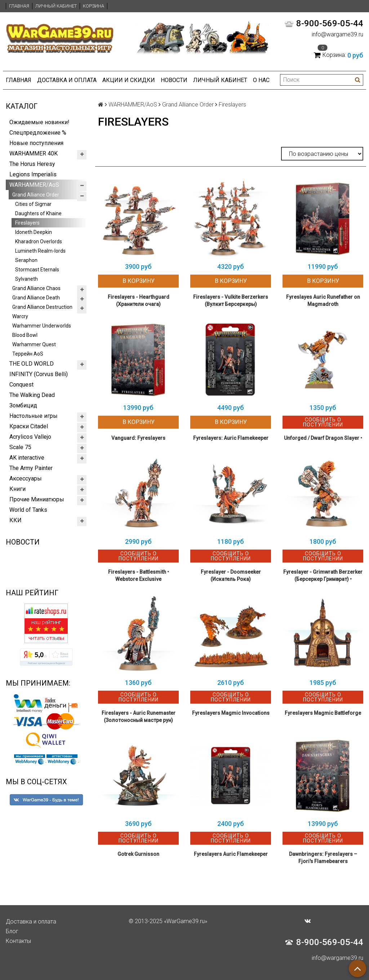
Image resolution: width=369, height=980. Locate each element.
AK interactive (27, 458)
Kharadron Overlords (39, 241)
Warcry (20, 316)
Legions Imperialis (33, 174)
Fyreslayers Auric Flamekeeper (231, 854)
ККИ (15, 520)
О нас (261, 80)
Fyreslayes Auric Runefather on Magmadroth (323, 301)
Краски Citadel (29, 426)
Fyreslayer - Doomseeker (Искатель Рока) (231, 575)
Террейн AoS (28, 354)
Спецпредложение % (38, 133)
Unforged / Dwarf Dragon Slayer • (323, 438)
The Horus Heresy (32, 164)
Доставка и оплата (67, 80)
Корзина (94, 6)
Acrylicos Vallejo (30, 437)
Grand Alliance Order (36, 195)
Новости (174, 80)
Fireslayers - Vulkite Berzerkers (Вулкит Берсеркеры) (231, 301)
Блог (12, 931)
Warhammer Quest (34, 344)
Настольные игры (34, 416)
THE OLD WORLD (32, 364)
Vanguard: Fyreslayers (138, 438)
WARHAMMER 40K (34, 153)
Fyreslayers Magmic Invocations (231, 713)
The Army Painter (31, 468)
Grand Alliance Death (36, 298)
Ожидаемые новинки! (39, 122)
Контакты (18, 941)
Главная (19, 6)
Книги (17, 489)
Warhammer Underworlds (42, 326)
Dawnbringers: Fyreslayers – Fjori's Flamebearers (323, 858)
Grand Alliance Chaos (36, 288)
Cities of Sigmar (33, 204)
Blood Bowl (25, 335)
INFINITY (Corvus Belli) (39, 374)
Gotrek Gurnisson (138, 854)
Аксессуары (26, 478)
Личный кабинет (56, 6)
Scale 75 (20, 447)
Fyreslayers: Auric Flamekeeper (231, 438)
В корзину (139, 281)
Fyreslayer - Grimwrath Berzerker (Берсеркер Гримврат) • (323, 575)
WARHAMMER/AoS (34, 185)
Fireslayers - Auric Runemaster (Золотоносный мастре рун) (139, 717)
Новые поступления (36, 143)
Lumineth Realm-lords (40, 251)
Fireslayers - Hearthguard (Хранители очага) (139, 301)
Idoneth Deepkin (34, 232)
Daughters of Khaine (38, 213)
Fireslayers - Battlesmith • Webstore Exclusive (139, 575)
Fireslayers (27, 223)
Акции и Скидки (129, 80)
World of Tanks (28, 510)
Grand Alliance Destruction (42, 307)
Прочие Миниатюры (37, 499)
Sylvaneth (26, 279)
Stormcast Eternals (37, 270)
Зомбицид (23, 405)
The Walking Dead (32, 395)
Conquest (21, 385)
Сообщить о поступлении (323, 422)
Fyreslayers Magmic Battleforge (323, 713)
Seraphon (26, 260)
